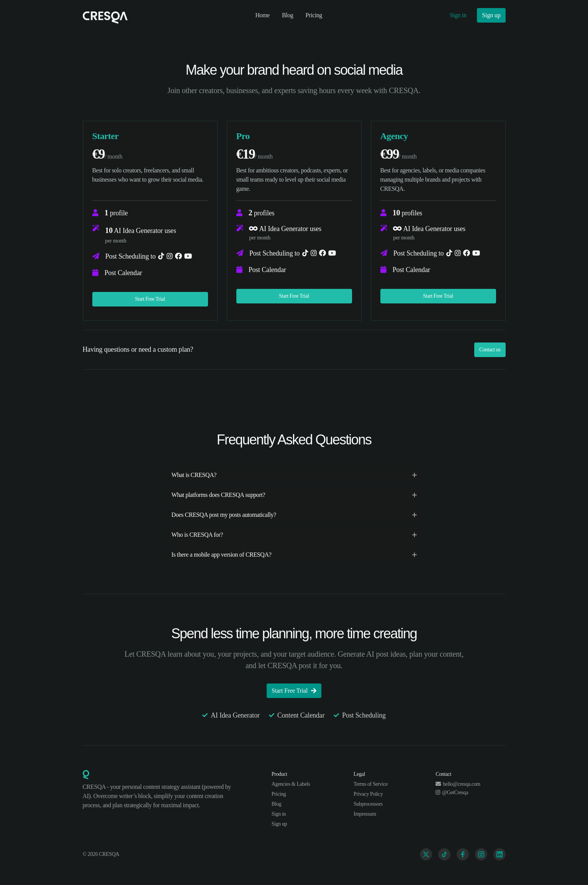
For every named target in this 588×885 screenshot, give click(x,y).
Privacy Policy (368, 794)
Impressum (365, 814)
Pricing (314, 15)
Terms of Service (371, 784)
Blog (288, 15)
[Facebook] (463, 854)
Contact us (490, 350)
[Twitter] (426, 854)
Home (262, 15)
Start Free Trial (150, 299)
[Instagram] (481, 854)
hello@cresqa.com (458, 784)
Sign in (458, 15)
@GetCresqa (452, 792)
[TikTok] (444, 854)
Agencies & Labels (291, 784)
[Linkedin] (500, 854)
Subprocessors (368, 804)
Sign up (491, 15)
